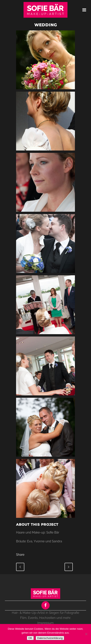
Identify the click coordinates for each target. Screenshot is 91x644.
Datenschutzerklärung (50, 638)
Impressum (46, 623)
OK (30, 638)
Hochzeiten (47, 618)
